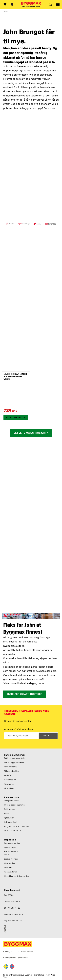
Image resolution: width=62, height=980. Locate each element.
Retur (7, 813)
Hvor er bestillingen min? (15, 805)
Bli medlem (9, 788)
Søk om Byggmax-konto (15, 762)
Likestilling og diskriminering (17, 876)
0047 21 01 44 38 (12, 908)
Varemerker (9, 784)
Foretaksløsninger (12, 767)
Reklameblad (10, 780)
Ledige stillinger (11, 859)
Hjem (6, 12)
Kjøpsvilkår (9, 818)
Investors (8, 867)
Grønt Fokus (39, 975)
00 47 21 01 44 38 (12, 831)
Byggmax (29, 975)
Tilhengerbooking (12, 771)
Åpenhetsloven (10, 872)
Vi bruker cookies (26, 951)
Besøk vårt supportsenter (18, 721)
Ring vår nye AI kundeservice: (17, 826)
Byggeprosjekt (10, 847)
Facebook (50, 108)
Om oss (7, 855)
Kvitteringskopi (11, 822)
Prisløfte (8, 775)
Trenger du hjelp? (12, 801)
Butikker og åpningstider (15, 758)
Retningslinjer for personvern (15, 957)
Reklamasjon (10, 809)
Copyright (8, 951)
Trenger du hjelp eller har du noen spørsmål (27, 713)
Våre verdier (10, 863)
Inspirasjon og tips (12, 843)
